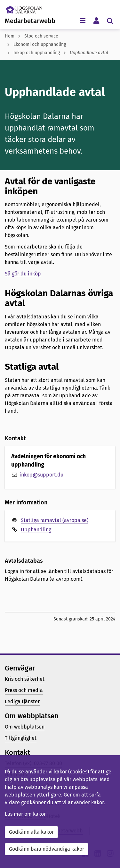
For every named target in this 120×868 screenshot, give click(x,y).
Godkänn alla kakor (31, 832)
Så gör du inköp (23, 274)
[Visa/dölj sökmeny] (110, 20)
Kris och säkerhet (25, 679)
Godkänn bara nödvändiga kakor (47, 849)
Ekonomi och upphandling (40, 44)
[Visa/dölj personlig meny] (96, 20)
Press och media (24, 690)
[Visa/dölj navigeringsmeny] (82, 20)
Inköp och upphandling (37, 53)
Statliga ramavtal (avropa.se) (55, 520)
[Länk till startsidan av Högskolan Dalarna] (28, 8)
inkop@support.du (41, 475)
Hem (10, 36)
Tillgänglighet (21, 738)
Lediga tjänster (22, 701)
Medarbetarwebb (30, 21)
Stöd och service (41, 36)
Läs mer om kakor (25, 814)
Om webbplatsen (25, 727)
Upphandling (36, 530)
